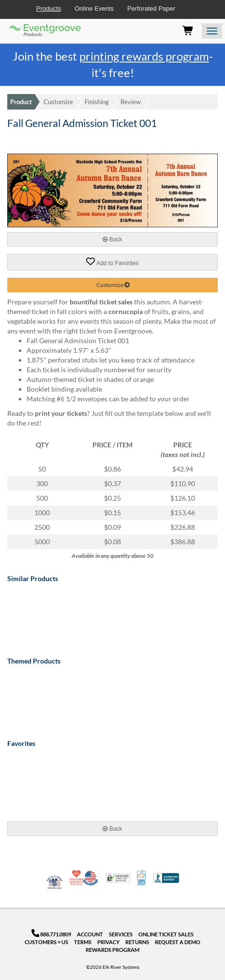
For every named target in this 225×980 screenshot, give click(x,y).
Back (112, 239)
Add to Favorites (112, 262)
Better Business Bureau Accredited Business (166, 878)
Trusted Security (118, 878)
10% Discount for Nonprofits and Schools (77, 878)
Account (90, 934)
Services (121, 934)
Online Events (94, 8)
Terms (83, 942)
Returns (137, 942)
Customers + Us (46, 942)
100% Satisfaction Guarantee (142, 878)
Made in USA (90, 878)
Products (49, 8)
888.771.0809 (52, 934)
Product (21, 102)
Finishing (97, 102)
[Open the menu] (212, 31)
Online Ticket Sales (166, 934)
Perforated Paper (151, 8)
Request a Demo (178, 942)
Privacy (108, 942)
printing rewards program (144, 56)
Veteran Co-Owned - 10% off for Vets (55, 884)
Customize (58, 102)
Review (131, 102)
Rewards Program (112, 950)
